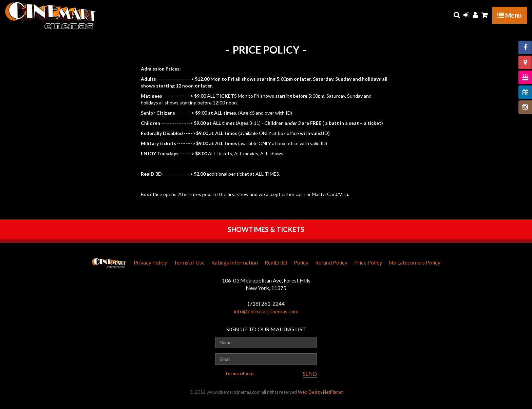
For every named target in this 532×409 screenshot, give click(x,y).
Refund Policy (331, 262)
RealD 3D (276, 262)
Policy (301, 262)
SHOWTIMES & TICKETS (266, 229)
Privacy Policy (150, 262)
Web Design (310, 392)
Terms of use (239, 373)
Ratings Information (235, 262)
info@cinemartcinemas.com (266, 311)
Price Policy (368, 262)
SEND (310, 374)
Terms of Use (189, 262)
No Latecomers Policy (415, 262)
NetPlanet (333, 392)
